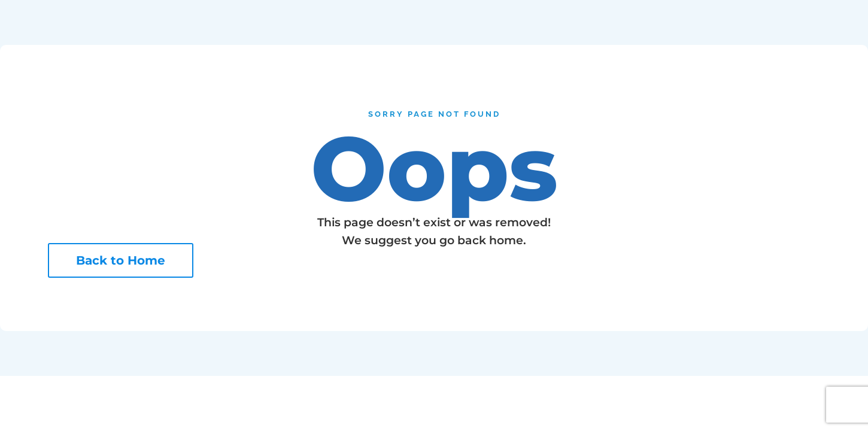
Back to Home (121, 260)
